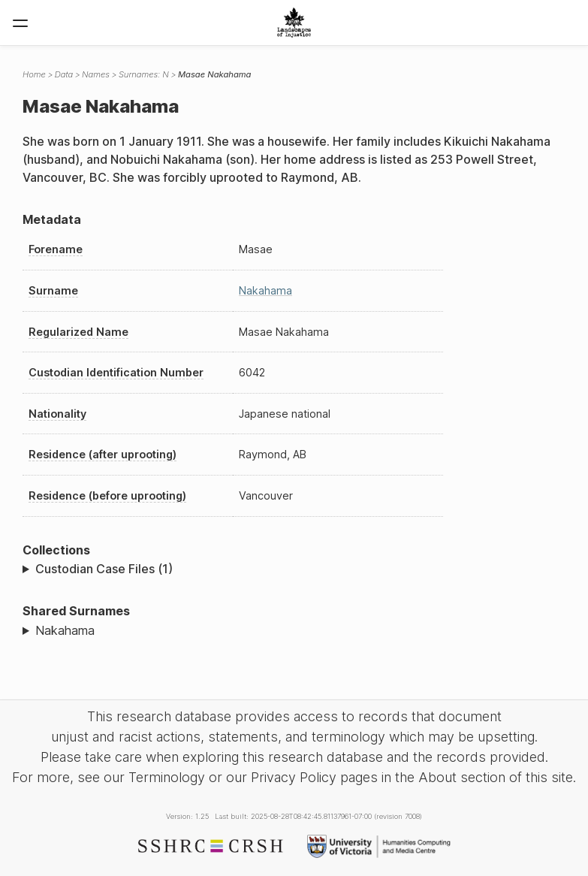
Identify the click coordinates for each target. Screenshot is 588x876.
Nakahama (265, 290)
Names (96, 74)
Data (64, 74)
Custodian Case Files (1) (104, 569)
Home (34, 74)
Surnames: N (144, 74)
